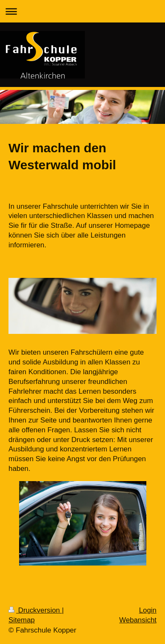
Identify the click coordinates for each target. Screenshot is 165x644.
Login (148, 610)
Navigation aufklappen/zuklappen (82, 11)
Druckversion (35, 610)
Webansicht (138, 620)
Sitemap (22, 620)
